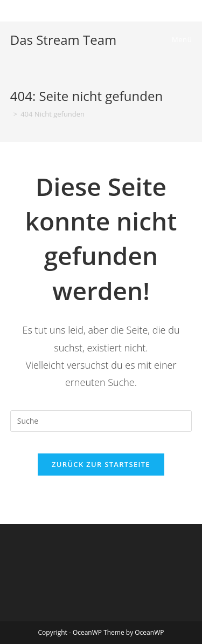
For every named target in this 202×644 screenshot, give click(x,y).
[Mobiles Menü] (180, 40)
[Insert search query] (101, 421)
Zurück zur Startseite (101, 464)
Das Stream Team (63, 40)
